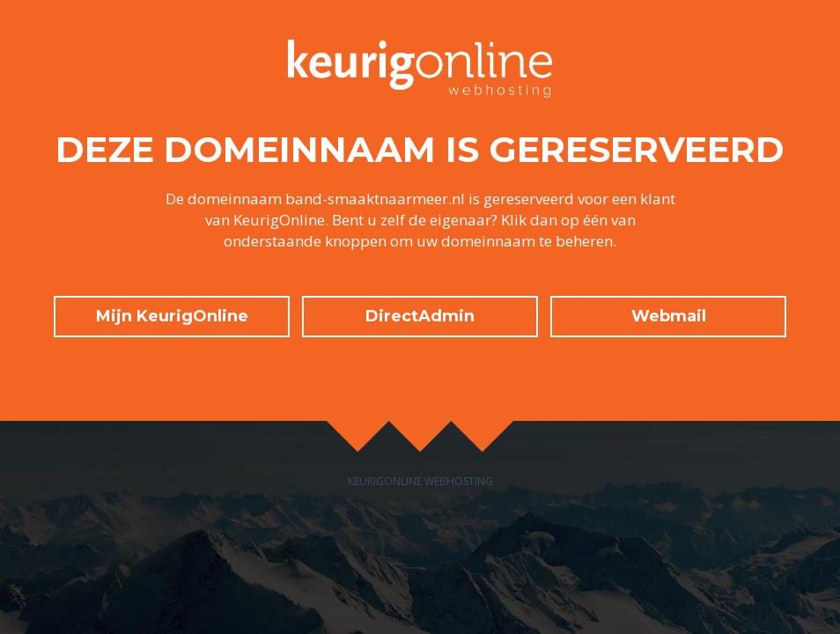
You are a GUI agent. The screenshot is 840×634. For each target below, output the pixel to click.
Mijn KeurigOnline (172, 316)
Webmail (669, 316)
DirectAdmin (420, 316)
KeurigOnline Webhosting (420, 481)
